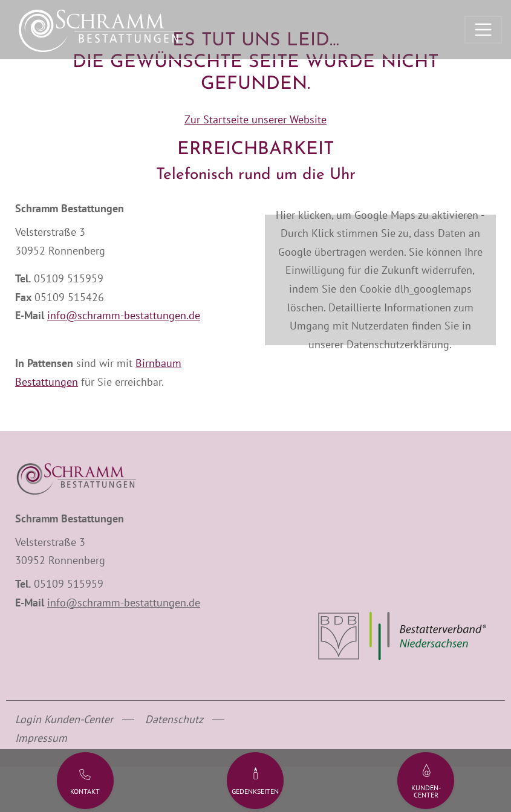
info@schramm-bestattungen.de (124, 315)
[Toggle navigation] (483, 30)
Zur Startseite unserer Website (256, 119)
